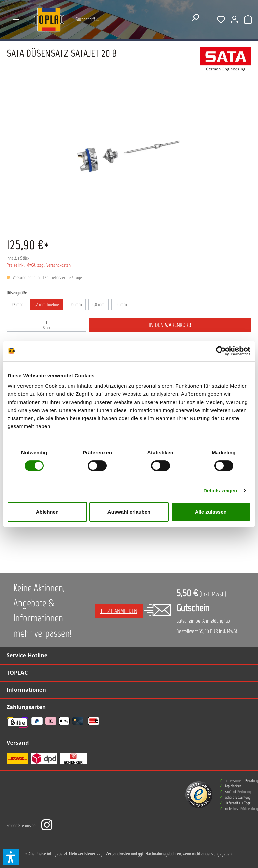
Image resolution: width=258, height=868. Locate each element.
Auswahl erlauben (129, 512)
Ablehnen (47, 512)
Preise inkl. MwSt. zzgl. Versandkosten (39, 265)
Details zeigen (220, 490)
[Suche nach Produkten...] (130, 19)
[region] (129, 157)
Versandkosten (118, 854)
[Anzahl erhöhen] (79, 325)
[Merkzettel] (221, 20)
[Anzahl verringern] (14, 325)
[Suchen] (195, 17)
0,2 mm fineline (46, 305)
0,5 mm (76, 305)
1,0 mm (121, 305)
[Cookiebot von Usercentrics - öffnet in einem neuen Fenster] (221, 351)
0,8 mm (99, 305)
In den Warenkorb (170, 325)
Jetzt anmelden (119, 611)
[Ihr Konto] (234, 20)
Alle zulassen (211, 512)
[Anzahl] (47, 325)
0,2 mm (17, 305)
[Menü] (16, 20)
